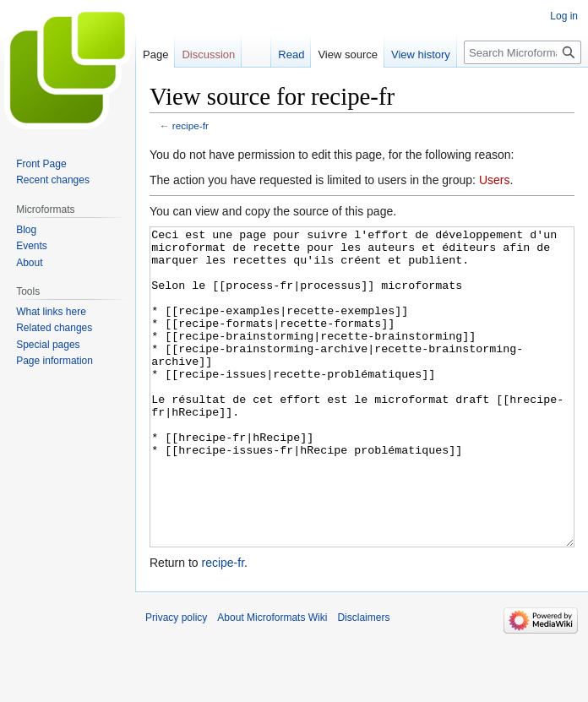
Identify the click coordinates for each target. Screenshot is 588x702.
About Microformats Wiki (272, 681)
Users (495, 180)
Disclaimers (363, 681)
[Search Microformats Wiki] (523, 52)
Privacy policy (176, 681)
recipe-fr (191, 125)
